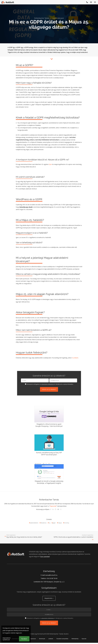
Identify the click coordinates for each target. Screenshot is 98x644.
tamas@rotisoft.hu (51, 575)
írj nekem (75, 358)
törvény (67, 523)
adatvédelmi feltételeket (48, 384)
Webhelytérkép (75, 639)
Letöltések (51, 639)
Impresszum (33, 639)
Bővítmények (42, 639)
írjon (50, 164)
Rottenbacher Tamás (42, 18)
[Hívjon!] (87, 2)
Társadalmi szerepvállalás (62, 639)
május (60, 523)
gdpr (54, 523)
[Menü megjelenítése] (95, 2)
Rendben (24, 639)
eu (50, 523)
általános (43, 523)
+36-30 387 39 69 (52, 578)
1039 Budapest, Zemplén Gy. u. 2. (54, 582)
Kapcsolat (53, 506)
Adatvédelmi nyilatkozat (7, 639)
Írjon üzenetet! (45, 557)
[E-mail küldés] (91, 2)
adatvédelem (34, 523)
